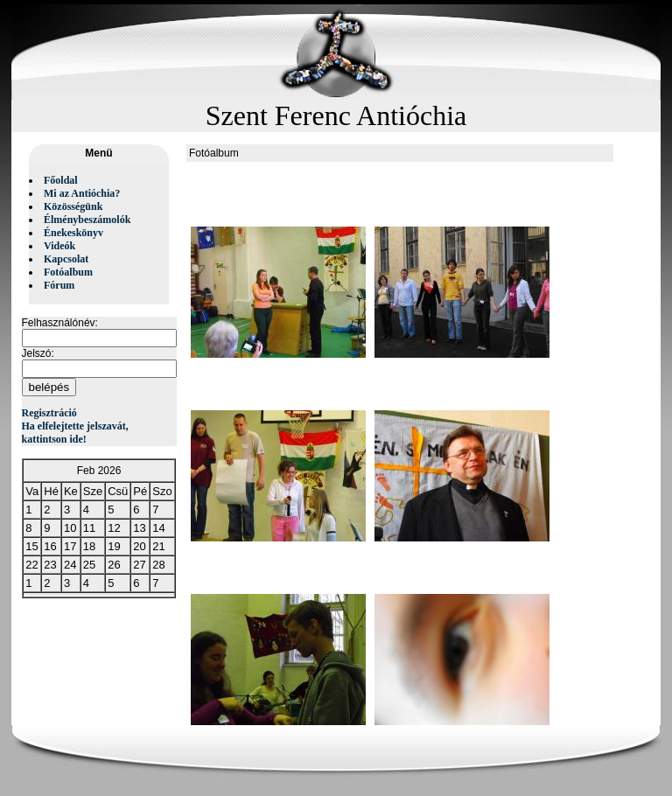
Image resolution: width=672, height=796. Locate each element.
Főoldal (61, 180)
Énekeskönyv (73, 233)
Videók (59, 246)
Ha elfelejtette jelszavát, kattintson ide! (75, 433)
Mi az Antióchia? (82, 193)
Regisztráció (49, 413)
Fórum (59, 285)
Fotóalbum (68, 272)
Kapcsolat (66, 259)
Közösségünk (73, 206)
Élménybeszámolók (87, 220)
